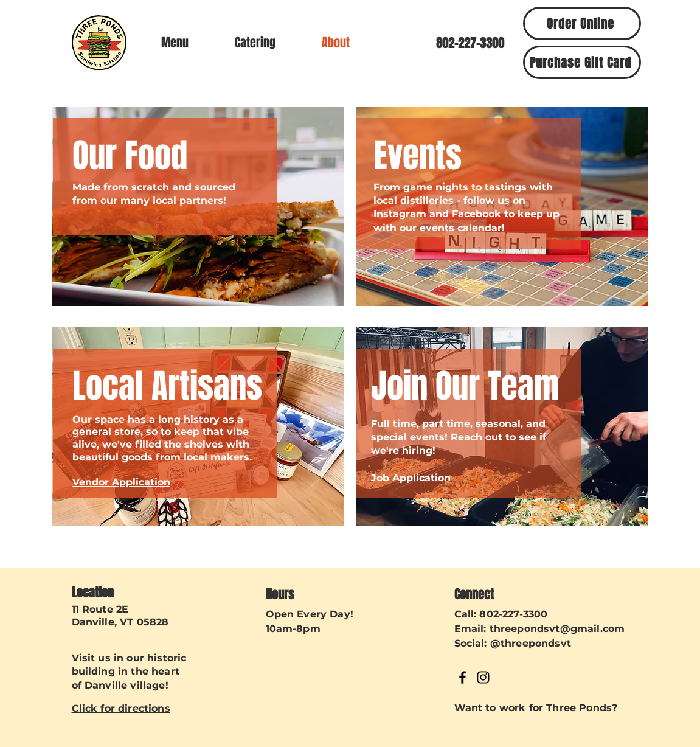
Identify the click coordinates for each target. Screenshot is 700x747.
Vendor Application (121, 482)
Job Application (411, 478)
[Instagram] (483, 677)
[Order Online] (582, 23)
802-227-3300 (513, 614)
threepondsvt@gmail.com (557, 629)
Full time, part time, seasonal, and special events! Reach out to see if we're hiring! (459, 437)
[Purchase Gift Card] (582, 62)
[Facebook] (463, 677)
